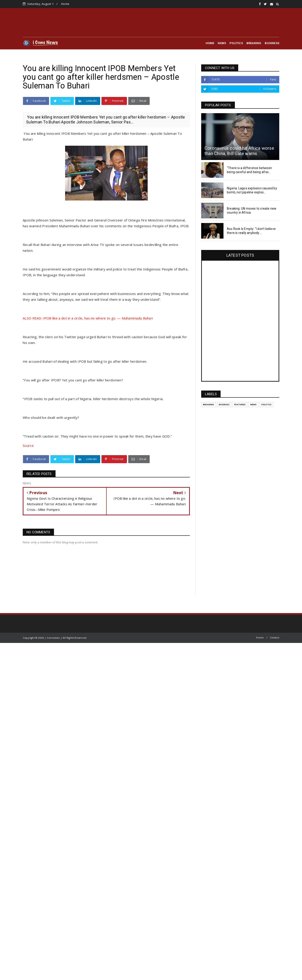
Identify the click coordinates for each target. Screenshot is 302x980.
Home (65, 4)
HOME (210, 43)
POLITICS (236, 43)
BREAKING (254, 43)
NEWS (222, 43)
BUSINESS (272, 43)
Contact (275, 637)
